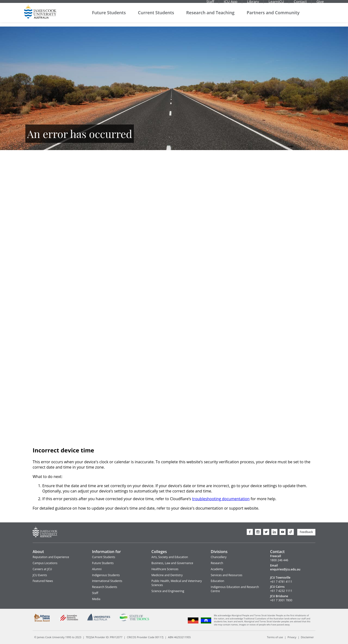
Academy (217, 569)
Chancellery (219, 557)
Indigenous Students (106, 575)
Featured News (43, 581)
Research (217, 563)
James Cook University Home (40, 16)
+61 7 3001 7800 (281, 600)
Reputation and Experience (51, 557)
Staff (210, 4)
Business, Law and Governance (172, 563)
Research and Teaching (210, 17)
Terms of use (275, 637)
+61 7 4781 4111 (281, 582)
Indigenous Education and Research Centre (235, 589)
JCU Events (40, 575)
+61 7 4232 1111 (281, 591)
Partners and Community (273, 17)
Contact (300, 4)
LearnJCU (276, 4)
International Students (107, 581)
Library (253, 4)
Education (217, 581)
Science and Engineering (168, 591)
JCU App (231, 4)
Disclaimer (307, 637)
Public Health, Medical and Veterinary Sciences (177, 583)
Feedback (306, 532)
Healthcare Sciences (165, 569)
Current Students (156, 17)
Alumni (97, 569)
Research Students (105, 587)
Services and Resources (227, 575)
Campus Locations (45, 563)
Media (96, 599)
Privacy (292, 637)
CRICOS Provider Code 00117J (145, 637)
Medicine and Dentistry (167, 575)
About (38, 552)
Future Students (109, 17)
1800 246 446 (279, 560)
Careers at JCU (42, 569)
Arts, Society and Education (170, 557)
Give (320, 4)
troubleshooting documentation (221, 499)
